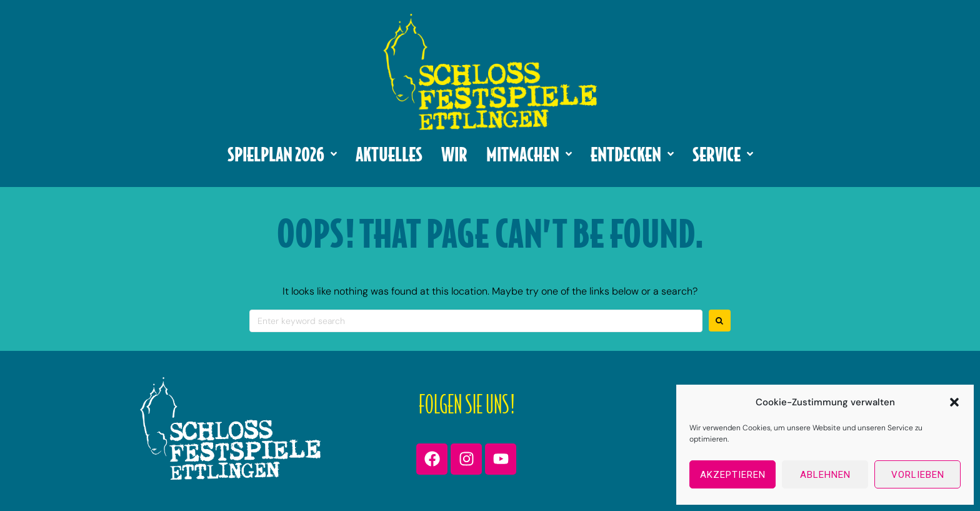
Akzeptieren (733, 475)
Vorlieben (918, 475)
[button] (954, 402)
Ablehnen (825, 475)
